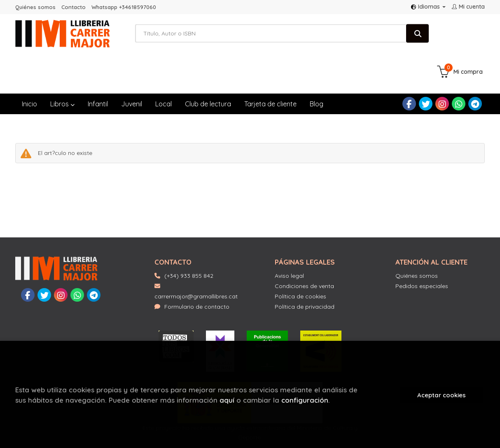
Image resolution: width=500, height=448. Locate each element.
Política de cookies (300, 260)
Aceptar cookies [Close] (442, 395)
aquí (227, 400)
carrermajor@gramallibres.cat (196, 256)
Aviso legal (289, 240)
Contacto (74, 7)
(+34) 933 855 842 (189, 240)
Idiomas (428, 7)
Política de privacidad (305, 271)
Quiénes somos (35, 7)
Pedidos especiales (422, 250)
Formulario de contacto (192, 271)
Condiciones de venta (304, 250)
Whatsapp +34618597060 (124, 7)
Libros (62, 68)
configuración (305, 400)
